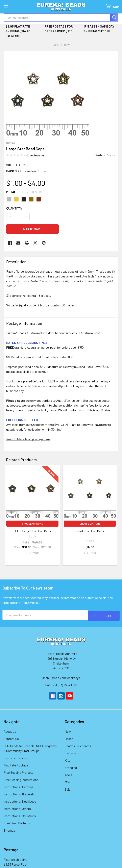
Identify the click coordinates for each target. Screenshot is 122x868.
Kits (68, 759)
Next (114, 515)
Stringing (71, 767)
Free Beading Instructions (21, 779)
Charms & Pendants (78, 745)
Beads (69, 738)
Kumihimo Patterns (17, 822)
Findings (70, 752)
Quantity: (14, 208)
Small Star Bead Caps (90, 531)
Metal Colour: (25, 192)
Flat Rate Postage (16, 764)
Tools (68, 774)
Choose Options (32, 524)
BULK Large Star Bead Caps (32, 531)
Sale (68, 788)
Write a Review (106, 155)
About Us (10, 730)
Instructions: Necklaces (20, 800)
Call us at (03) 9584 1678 (61, 684)
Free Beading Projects (19, 771)
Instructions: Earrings (18, 786)
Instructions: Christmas (20, 815)
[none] (48, 95)
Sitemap (9, 829)
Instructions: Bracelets (19, 793)
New (68, 730)
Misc (68, 781)
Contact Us (11, 738)
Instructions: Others (17, 808)
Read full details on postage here (28, 439)
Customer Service (16, 757)
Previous (8, 515)
